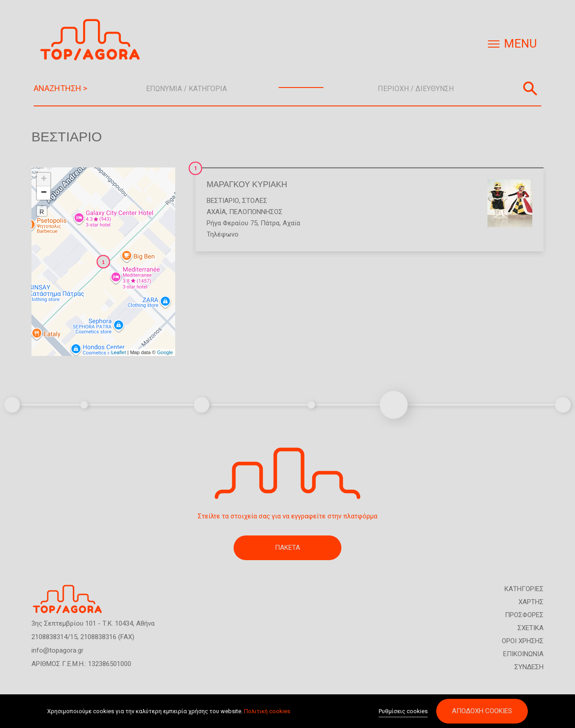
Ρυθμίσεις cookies (403, 711)
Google (165, 352)
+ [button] (44, 180)
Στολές (255, 201)
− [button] (44, 193)
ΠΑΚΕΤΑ (287, 548)
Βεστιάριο (223, 201)
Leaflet (118, 352)
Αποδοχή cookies (482, 711)
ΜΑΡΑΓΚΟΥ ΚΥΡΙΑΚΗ (247, 184)
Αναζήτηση (530, 88)
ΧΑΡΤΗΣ (531, 602)
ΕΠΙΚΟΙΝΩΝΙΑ (523, 654)
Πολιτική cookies (267, 711)
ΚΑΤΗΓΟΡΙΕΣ (524, 589)
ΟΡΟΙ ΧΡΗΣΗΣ (523, 641)
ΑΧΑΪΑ (216, 212)
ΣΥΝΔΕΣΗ (529, 667)
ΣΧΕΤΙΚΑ (531, 628)
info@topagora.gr (57, 650)
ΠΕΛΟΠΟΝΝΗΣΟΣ (256, 212)
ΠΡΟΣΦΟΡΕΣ (524, 615)
